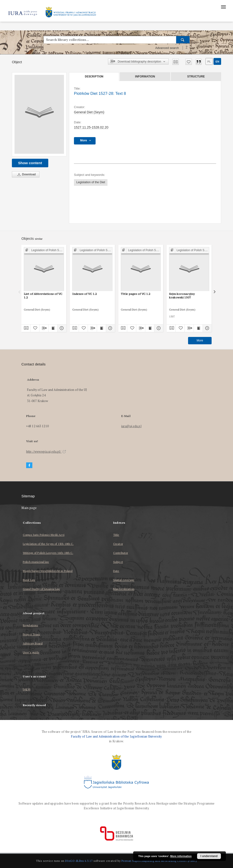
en (217, 62)
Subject (118, 562)
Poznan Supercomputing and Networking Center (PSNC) (159, 861)
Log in (27, 689)
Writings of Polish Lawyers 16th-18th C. (48, 553)
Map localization (124, 589)
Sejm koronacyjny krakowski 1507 (182, 295)
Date (116, 571)
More (200, 340)
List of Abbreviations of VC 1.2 (43, 295)
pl (209, 62)
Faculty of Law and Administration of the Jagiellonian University (116, 736)
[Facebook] (29, 465)
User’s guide (31, 652)
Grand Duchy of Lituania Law (41, 589)
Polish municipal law (36, 562)
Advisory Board (33, 643)
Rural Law (29, 580)
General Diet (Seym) (89, 112)
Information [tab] (145, 77)
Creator (118, 544)
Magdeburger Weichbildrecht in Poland (48, 571)
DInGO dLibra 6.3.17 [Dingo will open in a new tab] (79, 861)
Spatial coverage (124, 580)
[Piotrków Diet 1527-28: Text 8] (39, 114)
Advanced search (167, 48)
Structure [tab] (196, 77)
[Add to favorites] (189, 62)
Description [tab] (94, 77)
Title (116, 535)
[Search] (183, 40)
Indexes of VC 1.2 (85, 294)
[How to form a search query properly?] (187, 48)
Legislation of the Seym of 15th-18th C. (48, 544)
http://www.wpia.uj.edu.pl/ (46, 452)
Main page (29, 508)
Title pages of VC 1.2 (136, 294)
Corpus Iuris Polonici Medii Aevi (44, 535)
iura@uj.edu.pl (131, 426)
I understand (209, 856)
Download (26, 175)
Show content (30, 163)
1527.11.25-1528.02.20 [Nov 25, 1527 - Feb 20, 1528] (91, 127)
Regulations (30, 625)
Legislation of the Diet (91, 182)
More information (181, 856)
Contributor (121, 553)
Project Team (31, 634)
